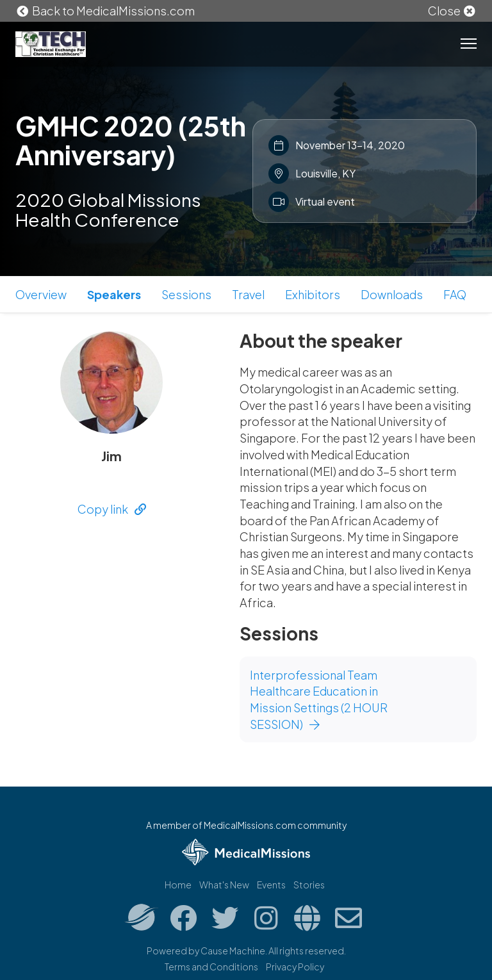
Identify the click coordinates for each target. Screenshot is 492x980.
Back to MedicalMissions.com (105, 11)
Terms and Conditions (211, 967)
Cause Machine (233, 951)
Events (271, 885)
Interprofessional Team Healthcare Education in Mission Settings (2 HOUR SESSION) (319, 699)
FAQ (455, 294)
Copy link (112, 509)
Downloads (392, 294)
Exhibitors (313, 294)
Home (178, 885)
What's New (224, 885)
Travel (248, 294)
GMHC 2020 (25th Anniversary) (131, 140)
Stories (309, 885)
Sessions (186, 294)
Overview (41, 294)
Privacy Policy (295, 967)
